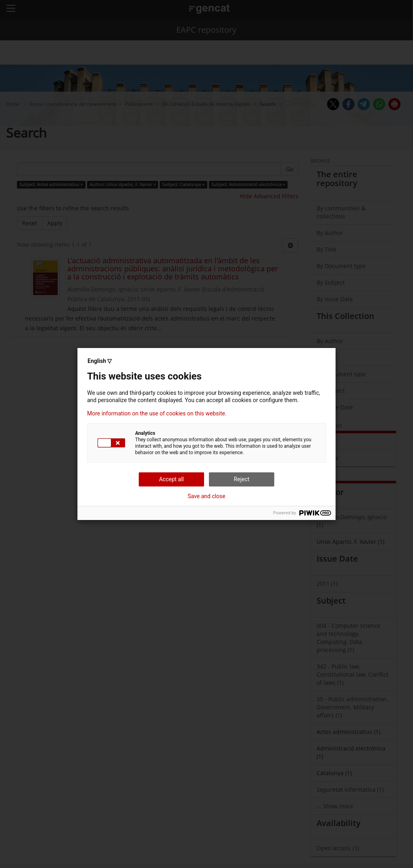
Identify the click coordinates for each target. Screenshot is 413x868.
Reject (242, 479)
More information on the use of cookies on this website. (157, 413)
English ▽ (100, 361)
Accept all (171, 479)
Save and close (206, 496)
